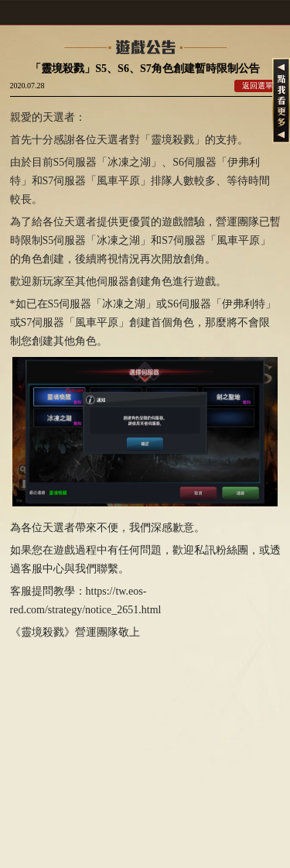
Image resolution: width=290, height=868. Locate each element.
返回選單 (258, 86)
